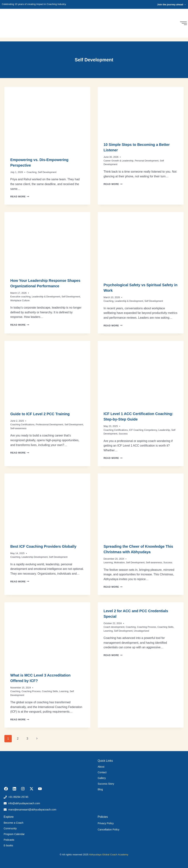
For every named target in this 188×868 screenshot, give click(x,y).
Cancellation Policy (109, 830)
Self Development (47, 172)
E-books (8, 845)
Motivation (119, 562)
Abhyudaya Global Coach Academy (109, 855)
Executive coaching (20, 297)
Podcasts (9, 840)
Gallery (102, 778)
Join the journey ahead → (172, 4)
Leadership (164, 430)
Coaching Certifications (22, 424)
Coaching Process (31, 691)
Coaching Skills (50, 691)
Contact (102, 772)
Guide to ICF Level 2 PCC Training (40, 414)
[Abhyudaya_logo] (13, 23)
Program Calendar (14, 834)
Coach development (114, 627)
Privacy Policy (106, 823)
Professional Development (49, 424)
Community (10, 828)
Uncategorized (141, 631)
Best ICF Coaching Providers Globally (43, 546)
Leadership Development (35, 557)
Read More (20, 197)
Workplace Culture (20, 300)
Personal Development (147, 161)
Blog (100, 789)
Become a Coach (13, 823)
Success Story (106, 784)
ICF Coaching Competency (143, 430)
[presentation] (47, 119)
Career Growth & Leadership (119, 161)
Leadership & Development (46, 297)
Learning (108, 562)
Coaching (32, 172)
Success (123, 434)
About (101, 767)
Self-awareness (18, 428)
